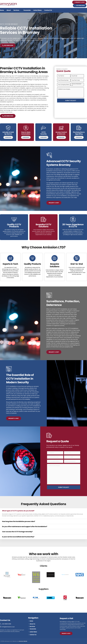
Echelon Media (23, 641)
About (9, 10)
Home (2, 10)
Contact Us (48, 10)
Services (17, 10)
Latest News (37, 10)
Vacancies (27, 10)
